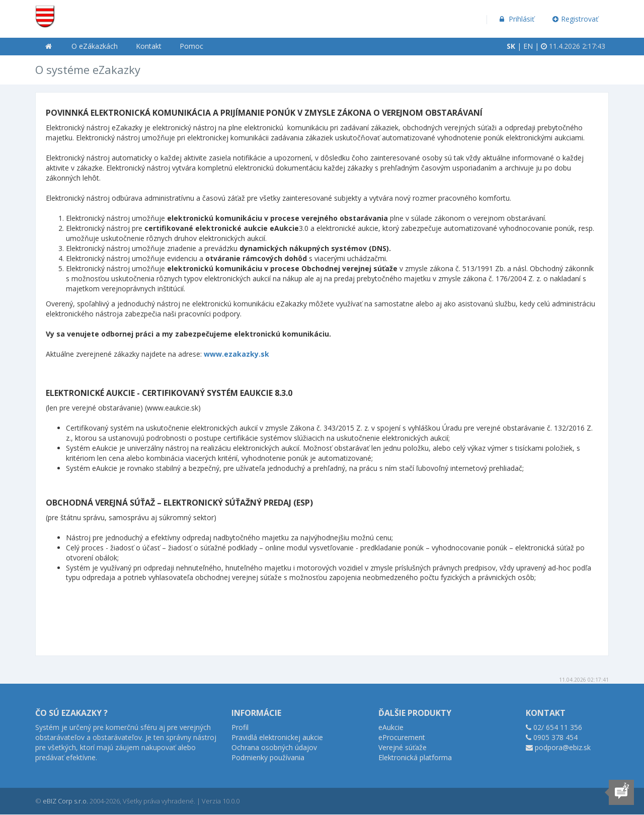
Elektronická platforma (415, 757)
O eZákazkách (95, 46)
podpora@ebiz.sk (563, 747)
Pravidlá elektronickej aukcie (277, 737)
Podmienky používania (268, 757)
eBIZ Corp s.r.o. (65, 801)
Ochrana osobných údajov (274, 747)
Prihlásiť (516, 19)
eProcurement (402, 737)
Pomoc (191, 46)
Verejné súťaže (403, 747)
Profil (240, 727)
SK (511, 46)
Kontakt (149, 46)
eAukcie (391, 727)
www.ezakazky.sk (236, 354)
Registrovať (576, 19)
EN (528, 46)
